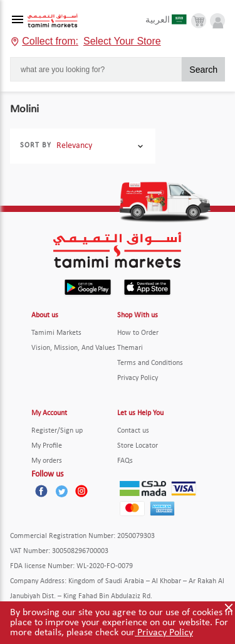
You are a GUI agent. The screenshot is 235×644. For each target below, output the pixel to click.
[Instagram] (81, 491)
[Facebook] (41, 491)
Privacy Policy (164, 633)
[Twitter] (61, 491)
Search (203, 70)
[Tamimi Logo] (53, 21)
